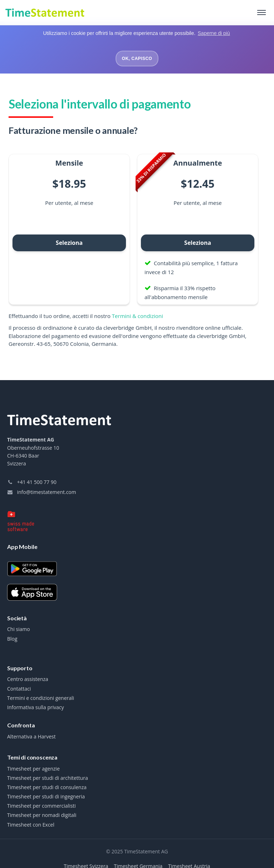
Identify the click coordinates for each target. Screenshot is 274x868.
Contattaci (19, 688)
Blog (12, 638)
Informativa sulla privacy (35, 707)
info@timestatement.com (42, 491)
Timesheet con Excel (31, 824)
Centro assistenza (28, 678)
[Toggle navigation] (262, 12)
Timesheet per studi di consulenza (47, 787)
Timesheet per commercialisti (41, 805)
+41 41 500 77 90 (32, 481)
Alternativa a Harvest (31, 736)
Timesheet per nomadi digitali (42, 814)
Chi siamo (19, 629)
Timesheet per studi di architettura (47, 777)
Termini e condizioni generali (41, 697)
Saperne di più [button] (214, 33)
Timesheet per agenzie (33, 768)
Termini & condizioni (138, 315)
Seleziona (69, 242)
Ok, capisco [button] (137, 59)
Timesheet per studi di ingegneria (46, 796)
